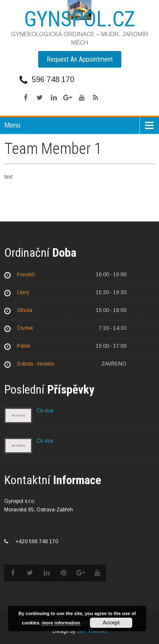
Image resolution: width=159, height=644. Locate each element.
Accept (111, 623)
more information (61, 623)
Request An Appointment (80, 59)
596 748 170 (53, 79)
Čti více (45, 411)
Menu (12, 125)
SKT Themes (92, 631)
